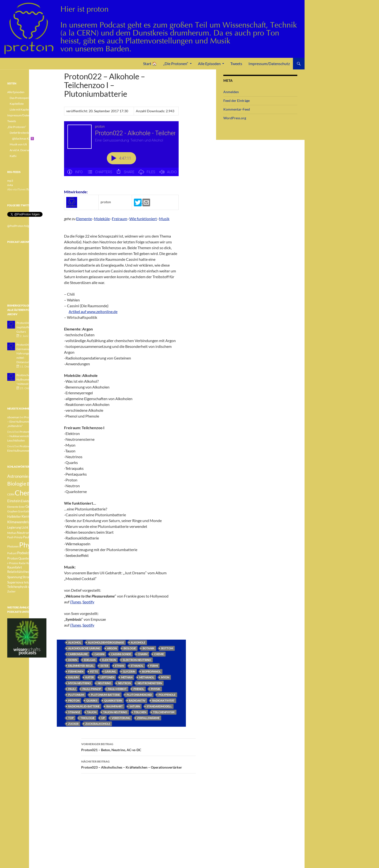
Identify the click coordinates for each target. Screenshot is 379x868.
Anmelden (231, 92)
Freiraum (120, 219)
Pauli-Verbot (117, 689)
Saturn (135, 706)
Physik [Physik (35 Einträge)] (29, 545)
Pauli (72, 689)
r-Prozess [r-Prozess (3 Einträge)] (13, 563)
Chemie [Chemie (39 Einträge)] (26, 493)
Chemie (159, 654)
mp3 (10, 181)
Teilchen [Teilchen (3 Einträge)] (29, 582)
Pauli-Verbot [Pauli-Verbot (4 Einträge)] (32, 537)
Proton (74, 700)
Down (73, 660)
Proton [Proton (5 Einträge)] (13, 558)
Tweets (236, 64)
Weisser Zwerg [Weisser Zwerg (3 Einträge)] (37, 587)
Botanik (149, 648)
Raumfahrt (115, 706)
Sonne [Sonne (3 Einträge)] (37, 572)
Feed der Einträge (237, 101)
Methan (127, 677)
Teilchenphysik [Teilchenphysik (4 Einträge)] (17, 587)
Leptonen (107, 677)
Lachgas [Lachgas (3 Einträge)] (33, 522)
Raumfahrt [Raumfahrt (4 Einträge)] (15, 567)
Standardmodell (159, 706)
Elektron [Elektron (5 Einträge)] (27, 501)
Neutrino (104, 683)
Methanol (147, 677)
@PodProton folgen (20, 226)
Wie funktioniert (143, 219)
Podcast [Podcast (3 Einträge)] (12, 553)
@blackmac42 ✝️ (23, 138)
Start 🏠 (150, 64)
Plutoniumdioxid (139, 695)
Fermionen (76, 671)
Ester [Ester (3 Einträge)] (22, 507)
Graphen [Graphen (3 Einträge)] (12, 511)
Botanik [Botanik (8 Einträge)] (34, 484)
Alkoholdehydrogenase (106, 642)
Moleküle (102, 219)
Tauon (92, 712)
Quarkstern (113, 700)
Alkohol (75, 642)
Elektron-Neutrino (137, 660)
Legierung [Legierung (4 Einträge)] (14, 528)
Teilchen (140, 712)
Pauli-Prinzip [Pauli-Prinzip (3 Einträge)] (15, 537)
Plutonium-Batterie (105, 695)
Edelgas (90, 660)
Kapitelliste (17, 104)
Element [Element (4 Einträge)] (40, 501)
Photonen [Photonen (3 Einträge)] (13, 546)
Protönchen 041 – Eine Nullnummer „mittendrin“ (26, 422)
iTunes (76, 602)
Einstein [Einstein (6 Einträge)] (14, 501)
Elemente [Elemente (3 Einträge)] (13, 507)
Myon (165, 677)
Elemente (84, 219)
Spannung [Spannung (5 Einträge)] (15, 577)
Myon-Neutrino (80, 683)
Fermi (154, 666)
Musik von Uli (18, 144)
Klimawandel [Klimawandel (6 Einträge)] (18, 522)
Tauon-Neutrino (115, 712)
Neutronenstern (150, 683)
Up (103, 718)
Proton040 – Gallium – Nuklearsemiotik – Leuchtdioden (27, 436)
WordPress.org (235, 118)
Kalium (73, 677)
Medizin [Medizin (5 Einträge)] (35, 527)
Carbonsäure (78, 654)
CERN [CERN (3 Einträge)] (11, 494)
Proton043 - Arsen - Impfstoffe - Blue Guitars (29, 327)
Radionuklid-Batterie (84, 706)
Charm (143, 654)
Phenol (139, 689)
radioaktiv (137, 700)
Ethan (120, 666)
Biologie (130, 648)
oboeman (13, 417)
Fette (94, 671)
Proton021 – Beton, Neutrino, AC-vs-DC (138, 747)
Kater (90, 677)
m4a (10, 185)
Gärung (110, 671)
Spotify (88, 602)
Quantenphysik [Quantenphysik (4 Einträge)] (29, 558)
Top (71, 718)
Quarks (92, 700)
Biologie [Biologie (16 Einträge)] (17, 483)
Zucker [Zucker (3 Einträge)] (11, 591)
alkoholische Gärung (84, 648)
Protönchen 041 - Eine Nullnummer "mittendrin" (31, 379)
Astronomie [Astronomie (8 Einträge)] (18, 476)
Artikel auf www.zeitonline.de (93, 311)
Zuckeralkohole (98, 724)
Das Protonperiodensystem (27, 98)
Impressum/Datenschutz (269, 64)
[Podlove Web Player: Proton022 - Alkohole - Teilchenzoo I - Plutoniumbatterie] (121, 151)
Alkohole (138, 642)
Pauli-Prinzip (92, 689)
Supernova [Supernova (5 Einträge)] (15, 582)
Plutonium (76, 695)
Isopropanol (151, 671)
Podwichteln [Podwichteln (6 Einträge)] (27, 553)
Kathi (13, 156)
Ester (104, 666)
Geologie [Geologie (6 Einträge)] (33, 506)
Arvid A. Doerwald (21, 150)
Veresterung (121, 718)
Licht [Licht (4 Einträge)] (25, 528)
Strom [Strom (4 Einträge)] (27, 577)
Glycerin (129, 671)
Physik (156, 689)
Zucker (73, 724)
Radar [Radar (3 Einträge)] (22, 563)
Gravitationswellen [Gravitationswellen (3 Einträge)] (29, 511)
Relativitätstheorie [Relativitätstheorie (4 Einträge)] (20, 572)
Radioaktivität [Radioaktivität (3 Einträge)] (35, 563)
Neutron (124, 683)
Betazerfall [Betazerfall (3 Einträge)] (35, 477)
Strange (74, 712)
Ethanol (137, 666)
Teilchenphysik (164, 712)
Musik (164, 219)
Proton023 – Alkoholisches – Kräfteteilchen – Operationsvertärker (138, 764)
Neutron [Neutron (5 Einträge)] (23, 533)
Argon (112, 648)
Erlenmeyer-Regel (81, 666)
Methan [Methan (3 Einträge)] (12, 533)
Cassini (99, 654)
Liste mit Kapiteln (20, 109)
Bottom (167, 648)
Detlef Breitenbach (22, 133)
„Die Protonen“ (176, 64)
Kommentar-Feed (237, 109)
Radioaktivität (163, 700)
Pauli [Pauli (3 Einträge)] (33, 533)
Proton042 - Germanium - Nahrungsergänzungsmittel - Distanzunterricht (30, 353)
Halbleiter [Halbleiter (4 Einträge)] (14, 517)
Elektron (109, 660)
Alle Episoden (209, 64)
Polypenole (167, 695)
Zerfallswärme (148, 718)
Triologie (87, 718)
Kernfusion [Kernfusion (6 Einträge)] (30, 516)
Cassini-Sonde (121, 654)
